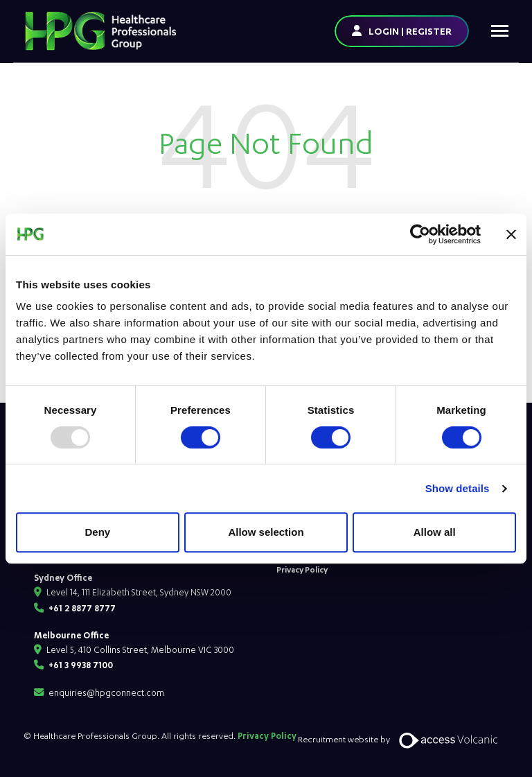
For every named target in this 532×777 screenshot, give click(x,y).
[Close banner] (511, 234)
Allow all (435, 532)
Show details (458, 488)
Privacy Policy (302, 569)
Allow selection (266, 532)
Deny (97, 532)
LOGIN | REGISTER (410, 31)
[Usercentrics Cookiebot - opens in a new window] (420, 234)
